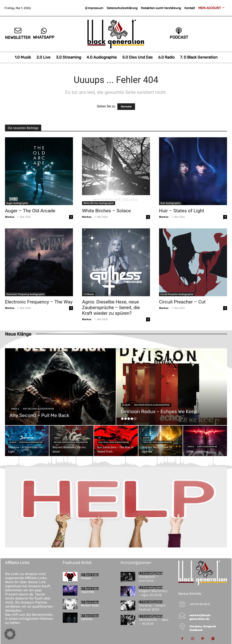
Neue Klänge (18, 334)
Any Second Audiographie (39, 409)
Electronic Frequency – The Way (39, 302)
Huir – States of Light (182, 211)
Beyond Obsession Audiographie (71, 442)
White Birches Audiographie (99, 203)
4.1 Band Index (90, 575)
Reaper (86, 578)
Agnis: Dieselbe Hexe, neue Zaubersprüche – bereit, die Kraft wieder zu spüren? (111, 308)
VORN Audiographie (207, 447)
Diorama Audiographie (31, 442)
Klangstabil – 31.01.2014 (149, 579)
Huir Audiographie (170, 203)
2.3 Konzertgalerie (151, 573)
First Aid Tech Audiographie (157, 442)
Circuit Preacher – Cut (182, 302)
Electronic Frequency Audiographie (25, 294)
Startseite (126, 107)
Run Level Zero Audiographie (114, 442)
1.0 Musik (89, 294)
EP (100, 438)
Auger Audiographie (17, 203)
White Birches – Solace (106, 211)
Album (126, 405)
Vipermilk (87, 592)
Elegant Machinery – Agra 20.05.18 (153, 593)
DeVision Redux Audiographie (152, 405)
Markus (10, 217)
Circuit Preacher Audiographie (177, 294)
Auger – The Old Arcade (30, 211)
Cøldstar (87, 619)
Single (15, 409)
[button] (10, 634)
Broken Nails (90, 605)
